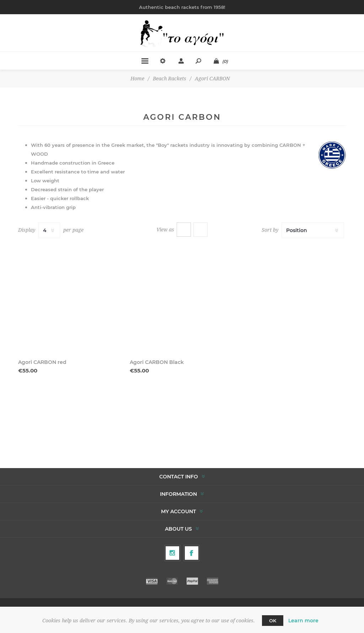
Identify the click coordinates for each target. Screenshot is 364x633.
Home (137, 79)
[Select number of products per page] (49, 230)
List (200, 230)
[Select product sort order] (313, 230)
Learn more (303, 621)
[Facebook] (192, 553)
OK (273, 621)
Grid (184, 230)
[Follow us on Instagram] (172, 553)
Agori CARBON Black (157, 362)
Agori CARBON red (42, 362)
